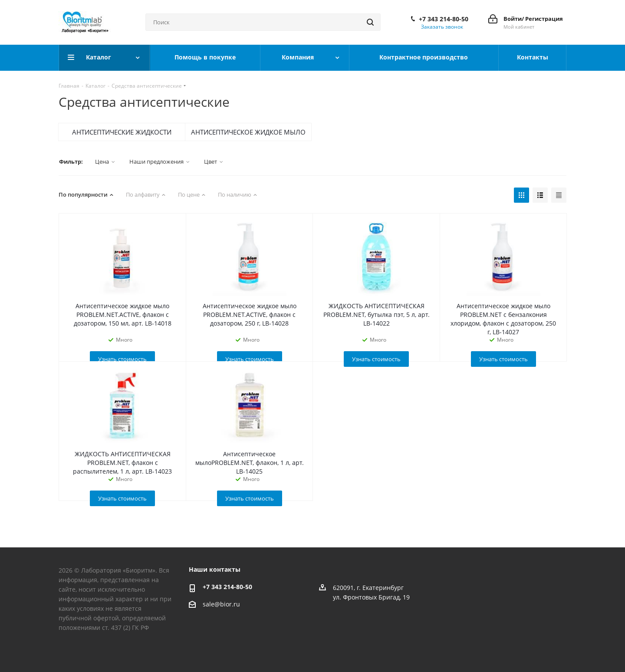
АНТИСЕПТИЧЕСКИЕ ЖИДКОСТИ (122, 132)
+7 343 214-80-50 (444, 19)
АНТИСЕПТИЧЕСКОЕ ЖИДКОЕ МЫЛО (248, 132)
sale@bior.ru (221, 604)
